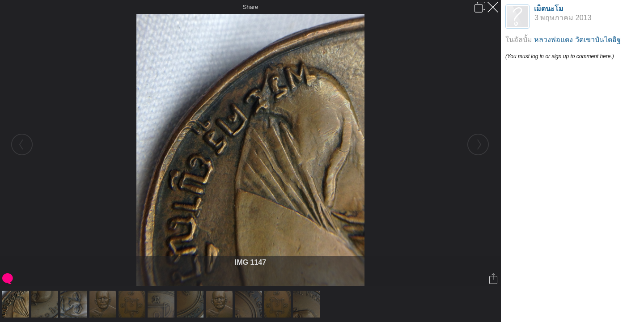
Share (251, 7)
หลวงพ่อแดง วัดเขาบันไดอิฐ (577, 40)
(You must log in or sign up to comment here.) (560, 56)
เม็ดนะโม (549, 9)
